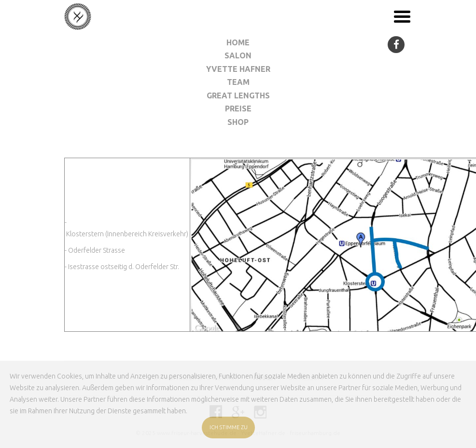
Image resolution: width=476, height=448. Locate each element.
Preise (238, 109)
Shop (238, 122)
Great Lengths (238, 95)
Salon (238, 55)
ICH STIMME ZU (229, 427)
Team (238, 82)
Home (238, 42)
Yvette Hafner (238, 69)
